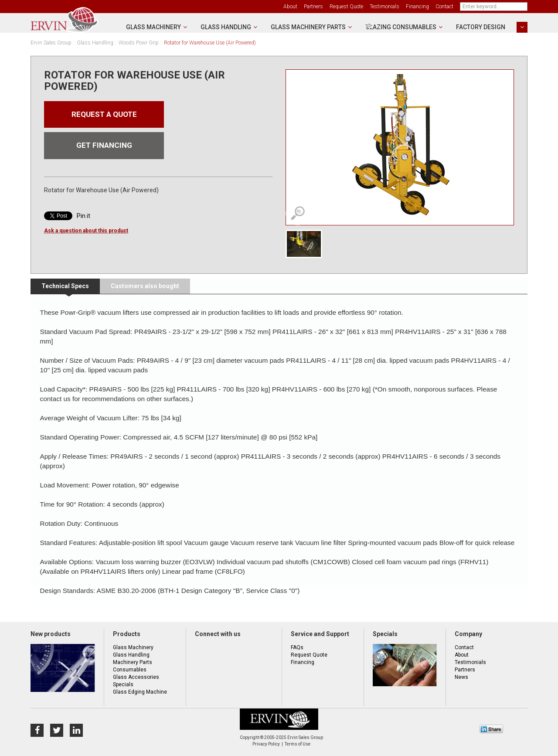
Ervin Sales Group (51, 43)
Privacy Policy (266, 744)
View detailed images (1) (298, 213)
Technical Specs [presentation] (65, 286)
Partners (313, 7)
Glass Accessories (136, 677)
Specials (123, 684)
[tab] (65, 286)
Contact (444, 7)
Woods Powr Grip (139, 43)
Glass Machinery (153, 27)
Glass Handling (226, 27)
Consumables (130, 670)
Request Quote (346, 7)
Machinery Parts (133, 662)
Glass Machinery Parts (308, 27)
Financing (417, 7)
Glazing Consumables (401, 27)
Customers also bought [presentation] (145, 286)
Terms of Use (298, 744)
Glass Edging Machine (140, 692)
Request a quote (104, 115)
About (290, 7)
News (461, 677)
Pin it (83, 219)
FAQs (297, 647)
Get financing (104, 148)
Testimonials (384, 7)
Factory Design (481, 27)
